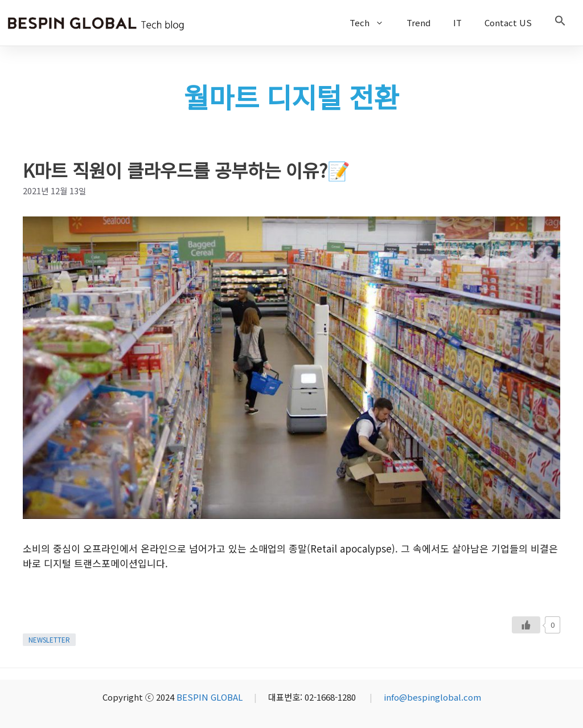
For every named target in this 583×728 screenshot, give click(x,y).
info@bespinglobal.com (432, 697)
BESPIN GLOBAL (210, 697)
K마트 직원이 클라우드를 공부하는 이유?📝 (186, 170)
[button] (560, 23)
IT (457, 23)
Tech (372, 23)
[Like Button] (526, 625)
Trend (418, 23)
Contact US (508, 23)
